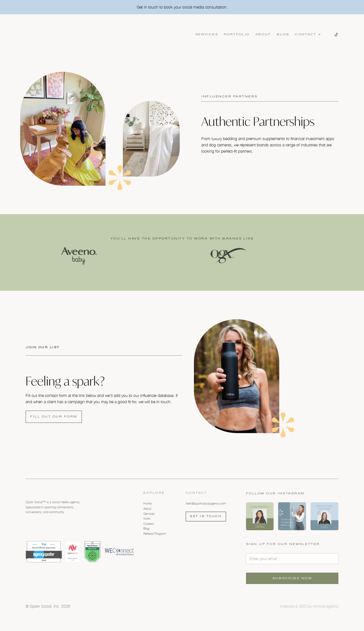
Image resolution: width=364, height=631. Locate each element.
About (263, 34)
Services (207, 34)
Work (147, 518)
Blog (283, 34)
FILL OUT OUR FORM (54, 416)
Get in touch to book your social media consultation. (182, 7)
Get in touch (206, 516)
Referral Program (155, 533)
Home (147, 503)
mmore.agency (326, 606)
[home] (40, 34)
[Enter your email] (292, 559)
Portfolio (237, 34)
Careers (149, 524)
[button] (307, 34)
